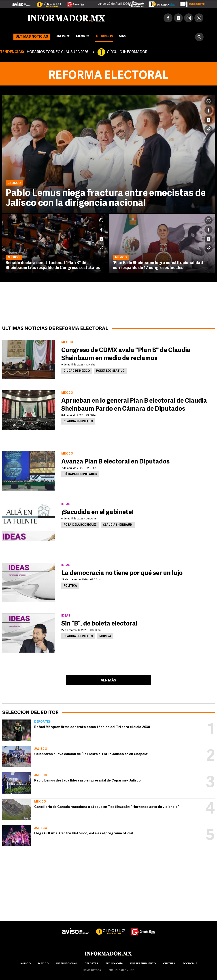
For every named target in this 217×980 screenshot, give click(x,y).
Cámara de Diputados (80, 474)
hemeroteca (92, 970)
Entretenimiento (143, 964)
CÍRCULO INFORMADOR (127, 52)
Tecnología (114, 964)
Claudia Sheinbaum (78, 422)
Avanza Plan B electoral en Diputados (115, 462)
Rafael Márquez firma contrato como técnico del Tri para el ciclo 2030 (92, 727)
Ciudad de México (77, 371)
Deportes (43, 722)
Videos (104, 36)
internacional (67, 964)
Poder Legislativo (110, 371)
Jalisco (63, 37)
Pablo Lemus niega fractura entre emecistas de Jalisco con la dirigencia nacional (106, 198)
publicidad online (121, 970)
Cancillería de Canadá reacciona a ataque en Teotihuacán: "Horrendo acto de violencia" (107, 807)
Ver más (108, 681)
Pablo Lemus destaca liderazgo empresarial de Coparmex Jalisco (87, 781)
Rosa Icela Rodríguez (80, 525)
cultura (169, 964)
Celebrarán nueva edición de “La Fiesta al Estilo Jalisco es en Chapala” (91, 754)
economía (190, 964)
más (126, 37)
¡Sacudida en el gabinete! (98, 512)
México (83, 37)
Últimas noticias (32, 37)
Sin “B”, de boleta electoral (99, 624)
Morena (105, 636)
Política (70, 586)
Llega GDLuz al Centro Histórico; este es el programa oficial (84, 834)
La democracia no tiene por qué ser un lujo (122, 573)
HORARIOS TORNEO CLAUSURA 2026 (57, 52)
